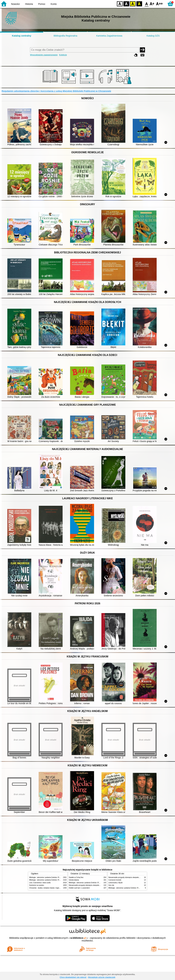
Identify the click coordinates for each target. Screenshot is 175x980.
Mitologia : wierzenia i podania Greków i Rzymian (47, 877)
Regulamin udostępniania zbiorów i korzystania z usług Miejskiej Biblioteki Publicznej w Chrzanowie (56, 91)
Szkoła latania (74, 880)
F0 (146, 4)
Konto (54, 4)
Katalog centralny (22, 36)
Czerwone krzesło (115, 880)
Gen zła (111, 885)
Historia (29, 4)
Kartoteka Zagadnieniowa (109, 36)
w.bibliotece (78, 938)
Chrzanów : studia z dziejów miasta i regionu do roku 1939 (50, 888)
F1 (152, 4)
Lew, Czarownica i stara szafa (40, 883)
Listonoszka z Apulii (115, 883)
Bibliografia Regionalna (65, 36)
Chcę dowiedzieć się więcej (73, 977)
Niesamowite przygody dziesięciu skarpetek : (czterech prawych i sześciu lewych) (98, 885)
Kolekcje (63, 55)
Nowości (15, 4)
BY (139, 4)
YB (133, 4)
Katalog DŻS (153, 36)
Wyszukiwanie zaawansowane (44, 55)
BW (126, 4)
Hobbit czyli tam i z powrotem (79, 888)
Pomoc (42, 4)
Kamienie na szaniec (37, 885)
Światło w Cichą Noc (76, 877)
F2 (159, 4)
